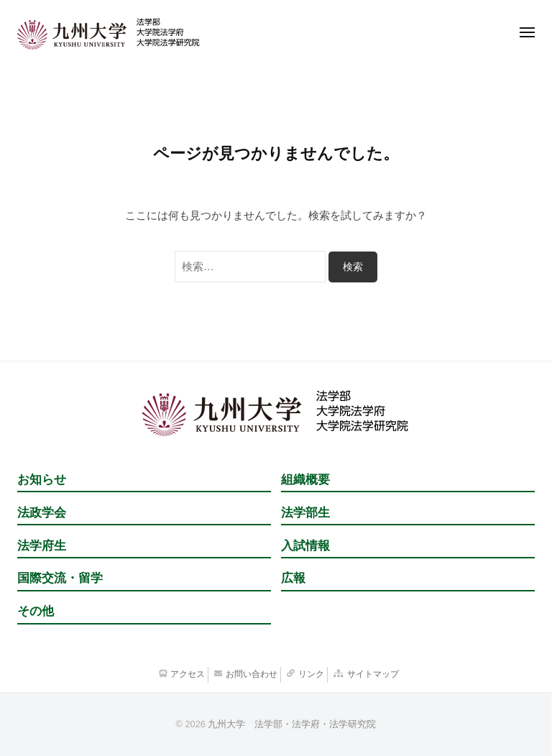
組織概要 (305, 480)
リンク (311, 674)
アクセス (188, 674)
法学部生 (305, 513)
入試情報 (305, 546)
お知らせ (42, 480)
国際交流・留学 (60, 578)
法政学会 (42, 513)
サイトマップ (373, 674)
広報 (293, 578)
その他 (36, 611)
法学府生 (42, 546)
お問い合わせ (252, 674)
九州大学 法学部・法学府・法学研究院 (292, 724)
